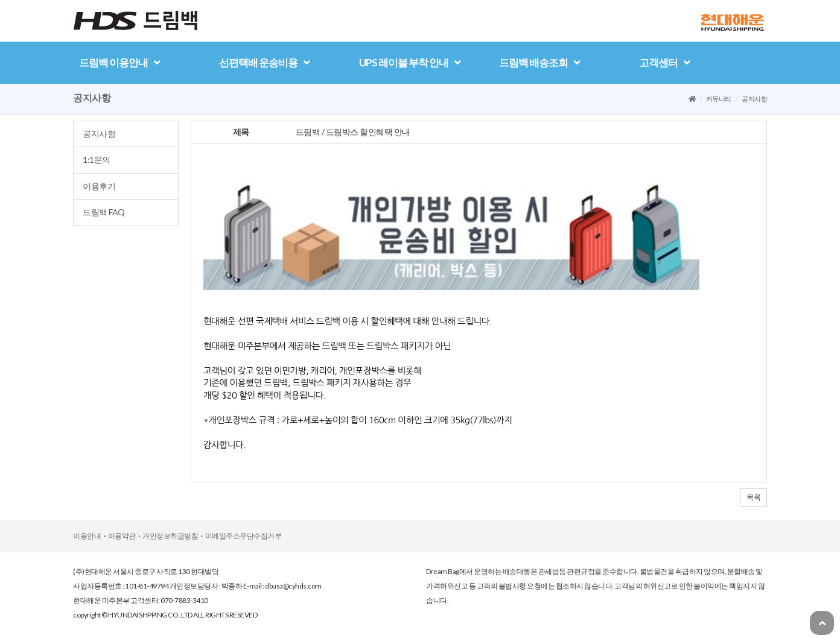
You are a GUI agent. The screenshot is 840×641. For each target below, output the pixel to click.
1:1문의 (97, 159)
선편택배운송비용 (264, 62)
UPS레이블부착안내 (410, 62)
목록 (753, 497)
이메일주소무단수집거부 (243, 536)
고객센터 (664, 62)
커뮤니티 (719, 99)
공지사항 (99, 134)
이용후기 (99, 186)
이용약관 (122, 536)
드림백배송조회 (539, 62)
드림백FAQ (104, 212)
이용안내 (87, 536)
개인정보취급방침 (170, 536)
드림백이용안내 (119, 62)
